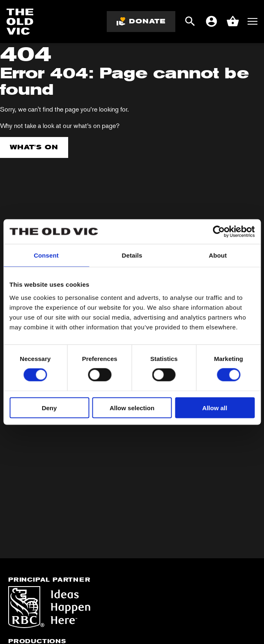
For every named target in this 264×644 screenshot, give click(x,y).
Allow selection (132, 408)
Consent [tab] (46, 255)
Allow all (215, 408)
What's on (34, 147)
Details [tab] (132, 255)
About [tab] (218, 255)
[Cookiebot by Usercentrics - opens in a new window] (219, 232)
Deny (49, 408)
